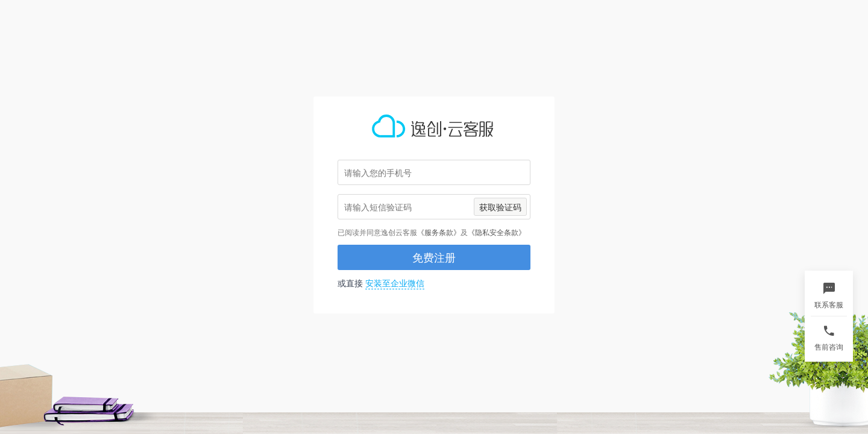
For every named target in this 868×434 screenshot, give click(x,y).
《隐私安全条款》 (497, 232)
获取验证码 (500, 207)
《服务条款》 (439, 232)
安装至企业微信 (395, 283)
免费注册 (434, 257)
